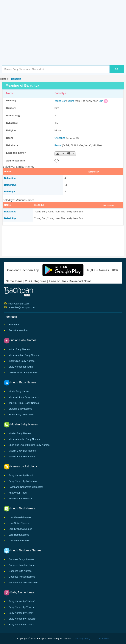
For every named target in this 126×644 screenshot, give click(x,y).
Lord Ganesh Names (20, 517)
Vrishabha (60, 138)
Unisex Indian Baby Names (23, 372)
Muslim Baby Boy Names (22, 451)
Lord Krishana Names (20, 529)
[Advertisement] (64, 38)
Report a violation (18, 330)
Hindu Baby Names (19, 391)
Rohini (58, 145)
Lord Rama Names (19, 535)
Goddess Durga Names (21, 559)
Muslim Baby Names (20, 433)
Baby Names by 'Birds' (21, 613)
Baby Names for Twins (21, 367)
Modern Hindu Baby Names (24, 397)
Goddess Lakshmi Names (22, 565)
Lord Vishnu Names (19, 540)
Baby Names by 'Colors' (21, 624)
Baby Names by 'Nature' (22, 601)
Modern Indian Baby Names (24, 355)
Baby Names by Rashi (21, 475)
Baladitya (15, 79)
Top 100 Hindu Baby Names (24, 403)
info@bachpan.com (9, 303)
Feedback (14, 325)
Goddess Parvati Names (22, 577)
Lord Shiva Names (19, 523)
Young (58, 101)
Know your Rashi (18, 493)
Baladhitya (10, 185)
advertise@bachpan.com (9, 307)
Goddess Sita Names (20, 571)
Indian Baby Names (19, 349)
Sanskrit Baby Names (20, 409)
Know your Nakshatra (20, 498)
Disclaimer (103, 638)
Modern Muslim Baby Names (24, 439)
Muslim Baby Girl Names (22, 456)
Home (3, 79)
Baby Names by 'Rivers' (21, 607)
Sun (64, 101)
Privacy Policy (83, 638)
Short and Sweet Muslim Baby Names (29, 445)
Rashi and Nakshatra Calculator (26, 487)
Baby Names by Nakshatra (23, 481)
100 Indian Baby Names (22, 361)
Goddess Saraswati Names (23, 582)
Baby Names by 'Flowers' (22, 619)
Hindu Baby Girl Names (21, 414)
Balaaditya (10, 178)
